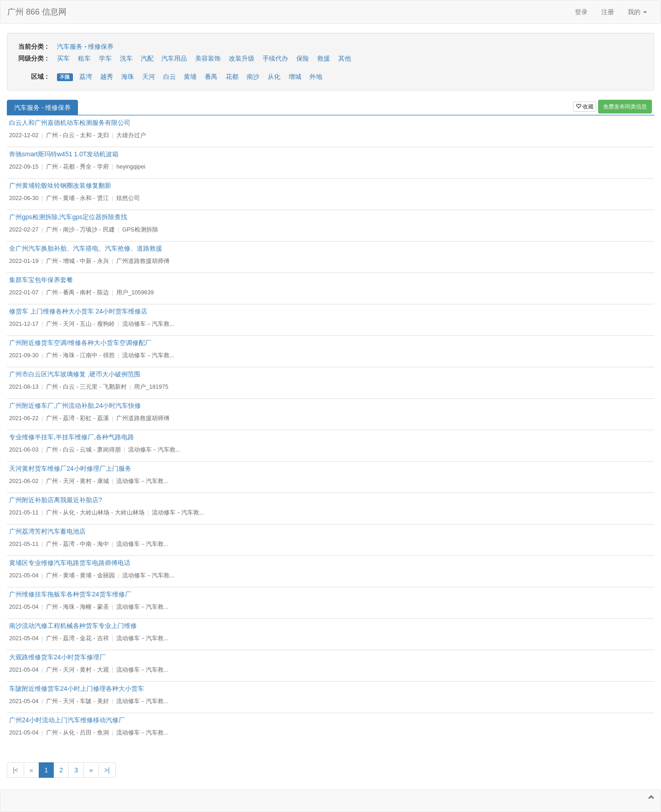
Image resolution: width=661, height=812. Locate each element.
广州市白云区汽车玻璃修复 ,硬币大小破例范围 (75, 374)
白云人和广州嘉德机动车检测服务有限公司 (70, 123)
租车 (84, 58)
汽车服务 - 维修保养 (42, 108)
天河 (149, 77)
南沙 (253, 77)
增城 (295, 77)
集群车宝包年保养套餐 (41, 280)
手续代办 (275, 58)
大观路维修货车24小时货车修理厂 (57, 657)
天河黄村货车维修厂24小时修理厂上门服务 (70, 468)
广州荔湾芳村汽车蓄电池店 (47, 531)
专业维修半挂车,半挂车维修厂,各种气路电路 (72, 437)
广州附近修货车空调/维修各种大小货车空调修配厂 (80, 343)
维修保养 (101, 46)
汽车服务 (70, 46)
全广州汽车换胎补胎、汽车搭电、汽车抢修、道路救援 (86, 248)
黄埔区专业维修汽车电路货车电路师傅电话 (70, 563)
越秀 (107, 77)
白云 (170, 77)
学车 (105, 58)
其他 (345, 58)
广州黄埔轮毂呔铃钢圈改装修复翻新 (60, 185)
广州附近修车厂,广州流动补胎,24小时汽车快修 (75, 406)
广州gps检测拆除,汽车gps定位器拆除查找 (68, 217)
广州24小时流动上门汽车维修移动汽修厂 (67, 720)
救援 (324, 58)
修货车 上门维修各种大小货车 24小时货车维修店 (78, 311)
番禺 (211, 77)
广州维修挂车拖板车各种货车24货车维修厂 (70, 594)
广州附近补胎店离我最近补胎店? (56, 500)
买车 (63, 58)
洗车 (126, 58)
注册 (608, 12)
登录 (581, 12)
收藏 (585, 107)
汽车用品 (174, 58)
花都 (232, 77)
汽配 (147, 58)
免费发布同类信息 (625, 107)
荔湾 (86, 77)
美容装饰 (208, 58)
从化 (274, 77)
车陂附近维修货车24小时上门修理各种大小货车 (77, 689)
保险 (303, 58)
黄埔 (190, 77)
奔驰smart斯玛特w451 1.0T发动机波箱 (64, 154)
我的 (637, 12)
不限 (65, 77)
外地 (316, 77)
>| (107, 770)
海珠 (128, 77)
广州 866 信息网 (37, 12)
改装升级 (242, 58)
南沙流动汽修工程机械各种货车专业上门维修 (73, 626)
